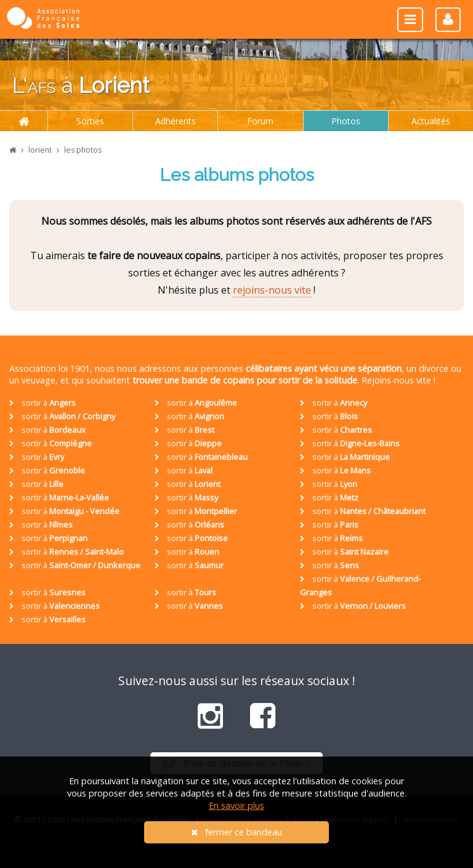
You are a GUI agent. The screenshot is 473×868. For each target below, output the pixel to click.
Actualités (431, 121)
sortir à (42, 403)
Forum (260, 121)
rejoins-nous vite (272, 290)
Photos (346, 121)
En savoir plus (236, 806)
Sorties (90, 121)
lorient (40, 150)
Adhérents (176, 121)
